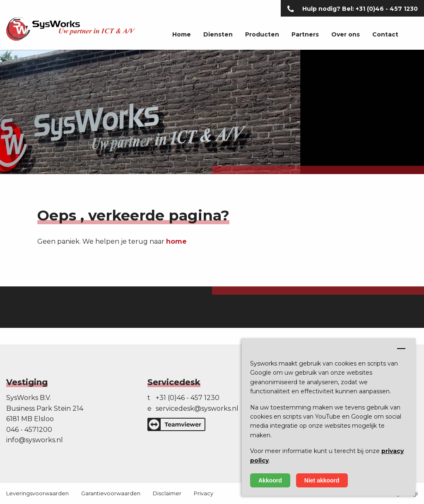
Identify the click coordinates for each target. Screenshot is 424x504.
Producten (262, 34)
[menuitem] (175, 35)
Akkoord (270, 480)
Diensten (218, 34)
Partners (305, 34)
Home (182, 34)
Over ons (346, 34)
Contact (385, 34)
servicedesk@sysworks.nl (197, 408)
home (176, 241)
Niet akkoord (322, 480)
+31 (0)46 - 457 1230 (188, 398)
